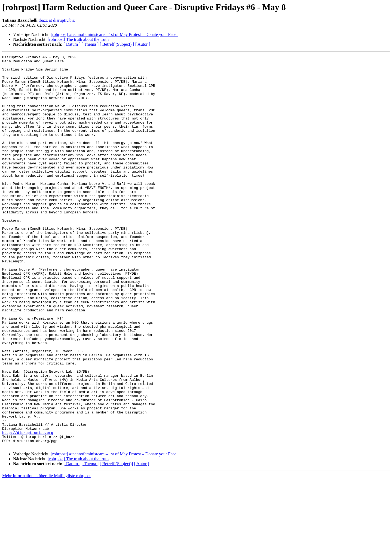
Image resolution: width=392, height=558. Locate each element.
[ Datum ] (72, 44)
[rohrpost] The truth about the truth (78, 39)
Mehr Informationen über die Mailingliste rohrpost (46, 553)
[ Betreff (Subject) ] (117, 44)
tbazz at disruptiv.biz (57, 20)
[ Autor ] (143, 44)
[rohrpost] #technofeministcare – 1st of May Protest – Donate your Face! (114, 34)
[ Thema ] (90, 44)
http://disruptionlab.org (28, 508)
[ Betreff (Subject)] (116, 541)
